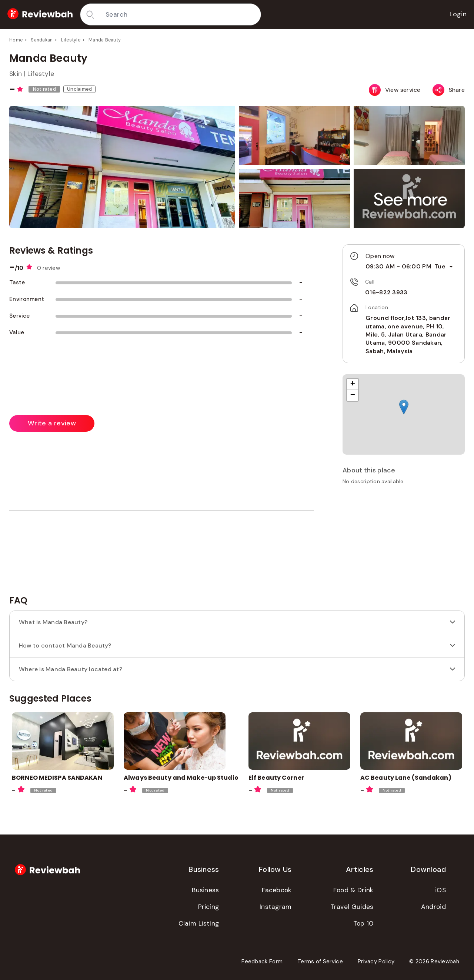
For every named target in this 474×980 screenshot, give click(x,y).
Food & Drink (353, 890)
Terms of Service (320, 961)
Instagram (276, 907)
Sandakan (42, 40)
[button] (411, 199)
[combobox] (180, 14)
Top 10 (363, 923)
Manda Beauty (105, 40)
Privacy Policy (376, 961)
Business (205, 890)
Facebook (277, 890)
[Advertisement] (404, 542)
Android (433, 907)
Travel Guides (352, 907)
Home (16, 40)
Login (458, 14)
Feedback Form (262, 961)
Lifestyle (71, 40)
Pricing (209, 907)
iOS (440, 890)
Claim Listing (199, 923)
